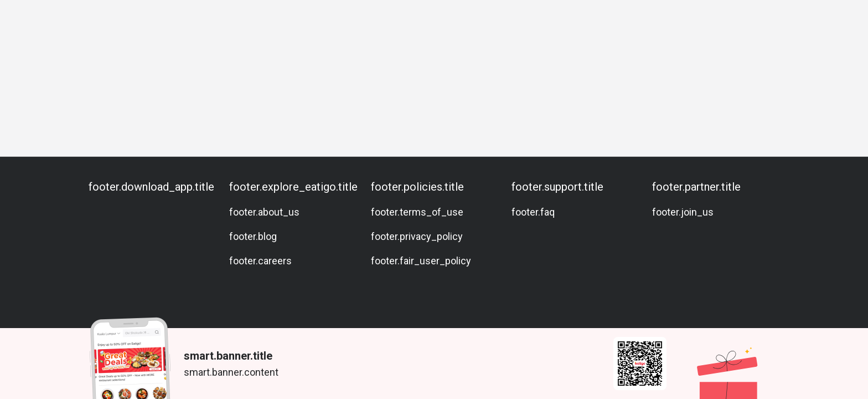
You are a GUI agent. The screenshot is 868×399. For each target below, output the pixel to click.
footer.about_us (264, 212)
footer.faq (533, 212)
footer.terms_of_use (417, 212)
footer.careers (260, 261)
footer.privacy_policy (417, 236)
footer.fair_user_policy (421, 261)
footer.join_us (683, 212)
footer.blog (253, 236)
